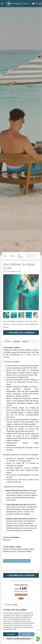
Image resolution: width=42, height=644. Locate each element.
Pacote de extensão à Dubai (17, 561)
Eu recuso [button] (27, 634)
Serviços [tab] (17, 341)
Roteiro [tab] (8, 341)
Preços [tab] (25, 341)
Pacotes (12, 256)
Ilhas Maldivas (20, 256)
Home (5, 256)
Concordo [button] (11, 634)
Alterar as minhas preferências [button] (19, 639)
